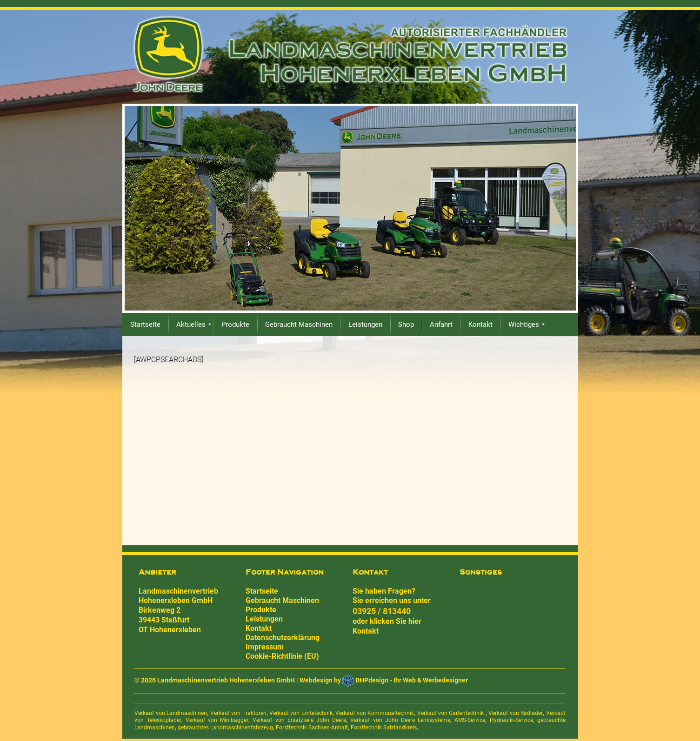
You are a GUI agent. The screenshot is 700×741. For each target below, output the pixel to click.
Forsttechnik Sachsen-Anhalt (312, 728)
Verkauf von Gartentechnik (451, 713)
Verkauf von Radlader (516, 713)
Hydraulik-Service (511, 720)
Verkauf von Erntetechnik (301, 713)
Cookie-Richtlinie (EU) (282, 656)
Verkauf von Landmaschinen (171, 713)
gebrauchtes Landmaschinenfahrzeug (225, 728)
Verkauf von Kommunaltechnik (375, 713)
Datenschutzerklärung (283, 638)
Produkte (261, 610)
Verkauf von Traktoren (238, 713)
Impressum (265, 647)
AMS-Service (470, 720)
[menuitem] (145, 324)
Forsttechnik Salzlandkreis (384, 728)
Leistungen (264, 619)
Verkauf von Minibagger (217, 720)
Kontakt (259, 628)
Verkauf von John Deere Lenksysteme (400, 720)
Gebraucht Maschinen (282, 600)
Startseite (262, 591)
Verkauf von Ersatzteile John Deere (299, 720)
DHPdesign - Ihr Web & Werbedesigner (412, 680)
